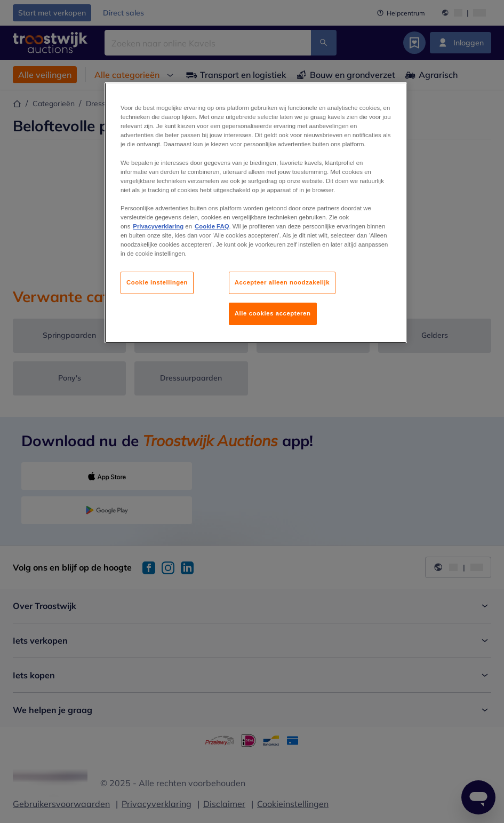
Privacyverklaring (158, 226)
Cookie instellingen (157, 282)
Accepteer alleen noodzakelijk (282, 282)
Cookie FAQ (212, 226)
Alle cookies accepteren (273, 313)
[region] (256, 213)
